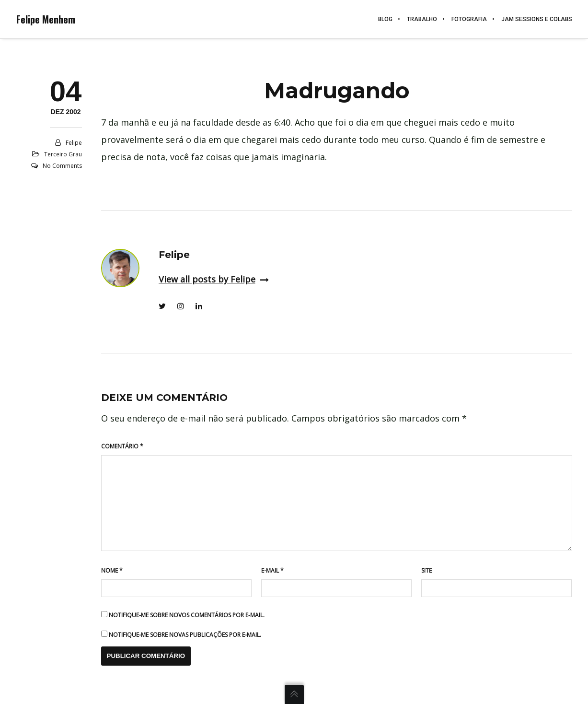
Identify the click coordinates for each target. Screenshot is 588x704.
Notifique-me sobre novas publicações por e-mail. (185, 635)
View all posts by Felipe (214, 279)
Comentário (122, 446)
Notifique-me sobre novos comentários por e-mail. (187, 615)
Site (427, 570)
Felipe (74, 143)
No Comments (62, 166)
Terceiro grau (63, 154)
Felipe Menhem (46, 19)
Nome (112, 570)
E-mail (272, 570)
